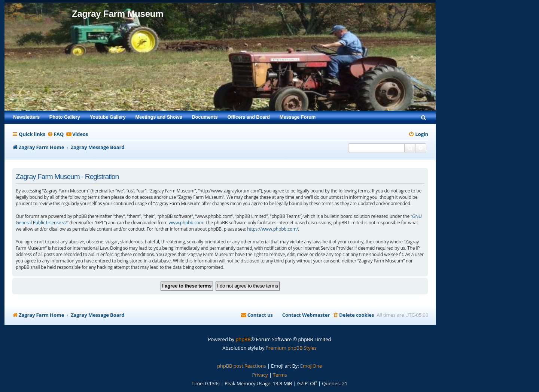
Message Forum (298, 117)
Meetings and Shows (159, 117)
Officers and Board (248, 117)
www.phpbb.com (186, 223)
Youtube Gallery (108, 117)
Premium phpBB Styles (291, 348)
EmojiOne (311, 366)
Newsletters (26, 117)
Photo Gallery (65, 117)
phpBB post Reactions (242, 366)
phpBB (243, 339)
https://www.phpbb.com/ (272, 229)
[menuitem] (424, 117)
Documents (205, 117)
